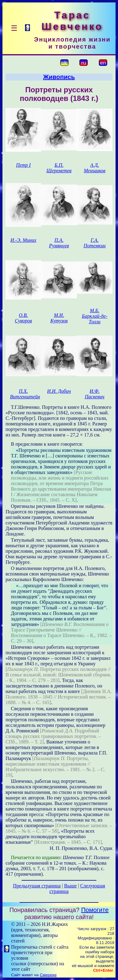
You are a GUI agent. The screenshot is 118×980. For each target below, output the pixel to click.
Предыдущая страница (37, 886)
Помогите (95, 910)
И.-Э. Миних (23, 240)
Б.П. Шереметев (59, 168)
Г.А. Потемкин (95, 243)
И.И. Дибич (59, 391)
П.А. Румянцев (59, 243)
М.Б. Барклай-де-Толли (95, 316)
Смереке (48, 975)
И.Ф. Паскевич (95, 394)
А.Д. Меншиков (95, 168)
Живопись (59, 77)
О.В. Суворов (23, 318)
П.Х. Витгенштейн (25, 394)
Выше (71, 886)
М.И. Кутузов (59, 318)
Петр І (23, 165)
